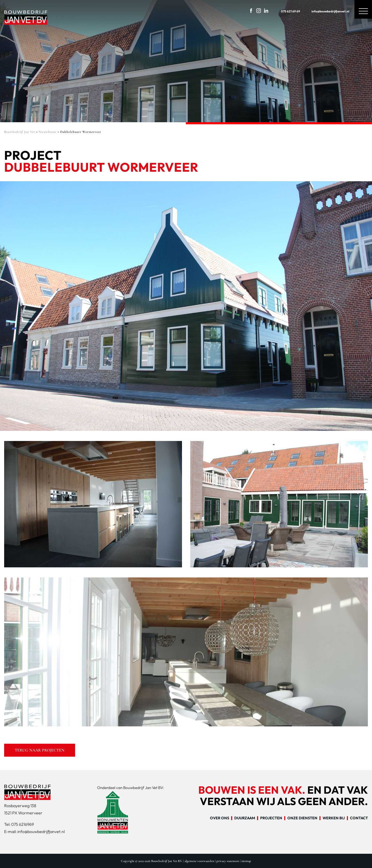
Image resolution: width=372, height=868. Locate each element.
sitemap (246, 861)
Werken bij (334, 818)
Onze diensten (302, 818)
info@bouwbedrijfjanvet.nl (326, 10)
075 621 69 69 (286, 10)
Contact (359, 818)
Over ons (220, 818)
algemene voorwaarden (199, 861)
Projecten (271, 818)
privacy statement (228, 861)
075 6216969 (23, 824)
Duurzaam (245, 818)
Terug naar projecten (40, 750)
